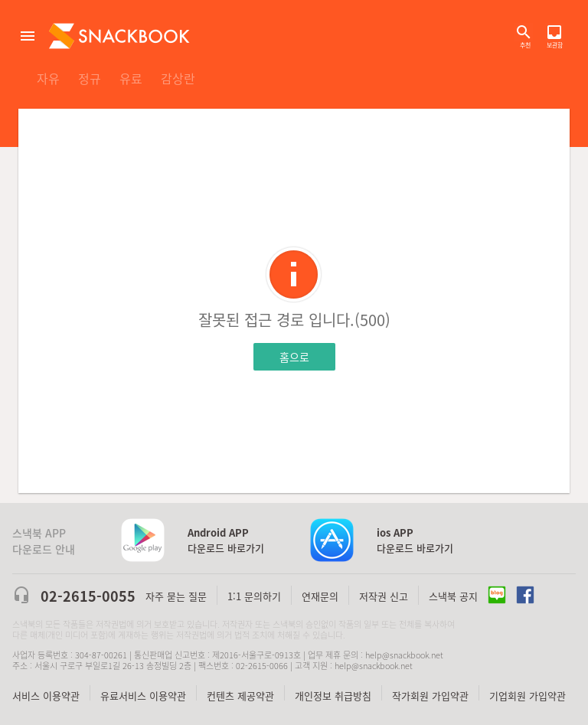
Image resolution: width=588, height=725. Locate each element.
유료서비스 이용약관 (143, 696)
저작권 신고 (384, 596)
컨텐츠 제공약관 (240, 696)
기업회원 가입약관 (528, 696)
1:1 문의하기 (254, 596)
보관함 (554, 32)
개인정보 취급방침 (333, 696)
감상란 (178, 78)
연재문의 (320, 596)
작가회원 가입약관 (430, 696)
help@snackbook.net (404, 655)
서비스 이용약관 (46, 696)
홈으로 (294, 357)
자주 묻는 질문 (176, 596)
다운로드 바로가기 (226, 540)
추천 (525, 45)
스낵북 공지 (453, 596)
